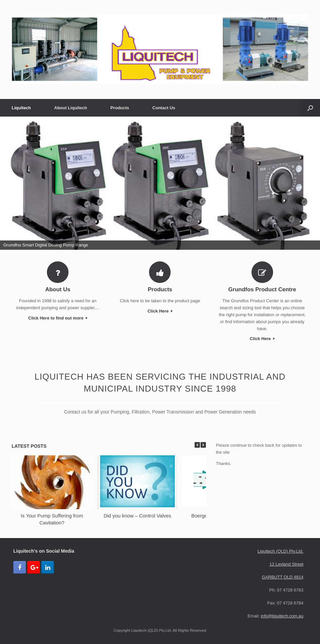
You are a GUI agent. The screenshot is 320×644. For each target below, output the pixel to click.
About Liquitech (71, 108)
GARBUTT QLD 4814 (283, 577)
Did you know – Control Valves (137, 516)
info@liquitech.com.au (282, 616)
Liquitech (21, 108)
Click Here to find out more (58, 318)
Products (120, 108)
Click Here (160, 311)
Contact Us (164, 108)
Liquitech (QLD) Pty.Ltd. (280, 551)
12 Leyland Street (286, 564)
